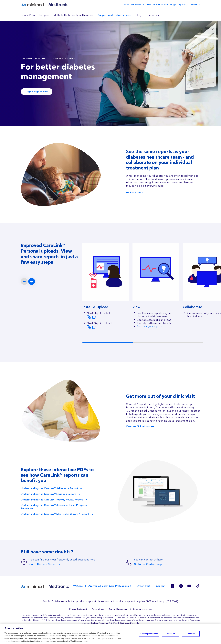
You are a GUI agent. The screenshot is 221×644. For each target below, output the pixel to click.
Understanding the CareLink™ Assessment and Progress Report (54, 507)
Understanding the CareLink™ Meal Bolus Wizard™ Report (55, 514)
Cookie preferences (142, 609)
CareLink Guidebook (138, 427)
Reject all (171, 634)
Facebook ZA (173, 586)
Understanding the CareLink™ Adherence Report (49, 488)
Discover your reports (150, 327)
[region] (111, 15)
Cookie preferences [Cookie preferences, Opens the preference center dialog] (149, 634)
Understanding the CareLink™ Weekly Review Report (52, 500)
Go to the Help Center (43, 564)
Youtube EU (189, 586)
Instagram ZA (181, 586)
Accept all (191, 634)
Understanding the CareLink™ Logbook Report (48, 494)
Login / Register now (37, 92)
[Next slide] (32, 281)
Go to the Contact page (148, 564)
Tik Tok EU (198, 586)
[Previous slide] (24, 281)
